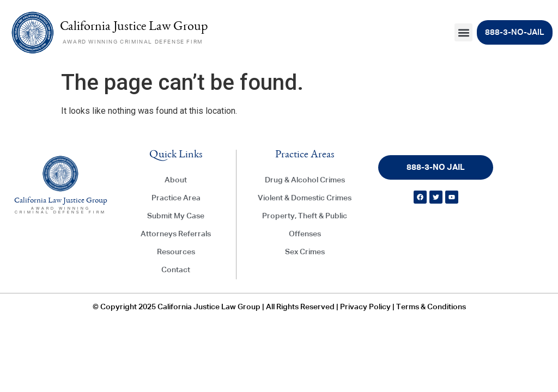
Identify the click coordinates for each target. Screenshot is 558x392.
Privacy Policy (365, 307)
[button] (463, 32)
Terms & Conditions (431, 307)
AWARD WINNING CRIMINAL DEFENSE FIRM (133, 42)
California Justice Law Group (134, 27)
